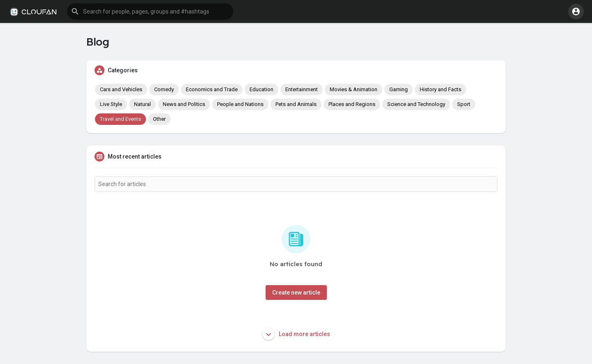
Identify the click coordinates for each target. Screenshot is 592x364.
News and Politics (184, 104)
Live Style (111, 104)
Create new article (296, 293)
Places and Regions (352, 104)
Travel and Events (120, 119)
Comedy (164, 89)
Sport (464, 104)
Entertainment (302, 89)
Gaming (399, 89)
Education (261, 89)
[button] (150, 12)
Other (159, 119)
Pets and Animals (296, 104)
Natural (142, 104)
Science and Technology (416, 104)
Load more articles (296, 334)
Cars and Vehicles (121, 89)
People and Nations (240, 104)
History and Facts (441, 89)
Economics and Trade (212, 89)
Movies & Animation (354, 89)
